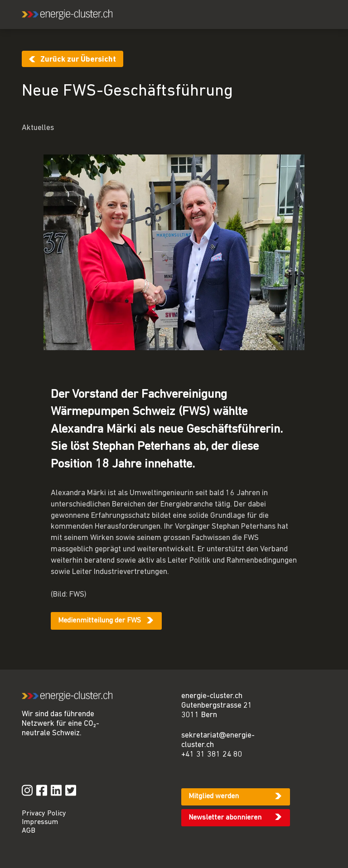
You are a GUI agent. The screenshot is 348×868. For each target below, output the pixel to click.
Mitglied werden (214, 796)
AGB (29, 831)
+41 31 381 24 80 (212, 755)
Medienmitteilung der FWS (99, 621)
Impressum (40, 822)
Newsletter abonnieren (225, 818)
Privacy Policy (44, 814)
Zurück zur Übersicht (78, 60)
